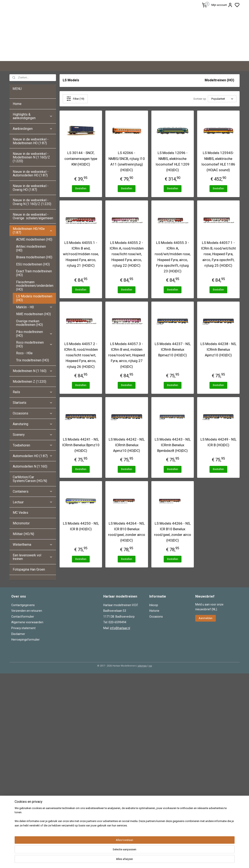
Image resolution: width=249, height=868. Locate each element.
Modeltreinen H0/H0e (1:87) (33, 231)
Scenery (33, 435)
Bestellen (81, 188)
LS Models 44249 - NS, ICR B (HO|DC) (218, 442)
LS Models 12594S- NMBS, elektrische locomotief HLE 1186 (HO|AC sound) (218, 161)
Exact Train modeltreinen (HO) (34, 273)
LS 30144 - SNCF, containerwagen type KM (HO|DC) (81, 158)
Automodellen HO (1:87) (33, 456)
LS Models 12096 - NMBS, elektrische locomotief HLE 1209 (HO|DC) (172, 161)
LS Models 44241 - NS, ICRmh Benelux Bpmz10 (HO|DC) (81, 445)
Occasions (33, 413)
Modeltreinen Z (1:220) (29, 382)
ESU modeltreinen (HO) (33, 264)
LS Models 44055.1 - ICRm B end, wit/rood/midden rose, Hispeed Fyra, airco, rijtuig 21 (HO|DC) (81, 254)
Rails (33, 392)
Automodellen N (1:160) (30, 466)
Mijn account (222, 5)
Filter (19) (75, 99)
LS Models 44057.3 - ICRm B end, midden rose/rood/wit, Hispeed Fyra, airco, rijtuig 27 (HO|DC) (127, 355)
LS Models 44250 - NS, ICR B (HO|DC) (81, 526)
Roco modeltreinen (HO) (34, 344)
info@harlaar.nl (120, 628)
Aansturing (33, 424)
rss (150, 666)
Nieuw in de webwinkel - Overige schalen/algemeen (33, 216)
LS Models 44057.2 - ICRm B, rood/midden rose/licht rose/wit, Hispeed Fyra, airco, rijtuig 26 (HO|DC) (81, 355)
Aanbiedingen (33, 129)
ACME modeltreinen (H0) (34, 239)
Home (17, 104)
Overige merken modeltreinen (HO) (29, 323)
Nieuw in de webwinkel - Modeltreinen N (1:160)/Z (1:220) (31, 157)
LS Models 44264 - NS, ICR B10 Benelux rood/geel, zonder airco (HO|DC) (127, 532)
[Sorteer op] (222, 99)
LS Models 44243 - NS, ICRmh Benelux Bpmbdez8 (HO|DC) (172, 445)
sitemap (142, 666)
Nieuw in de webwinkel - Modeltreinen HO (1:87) (31, 141)
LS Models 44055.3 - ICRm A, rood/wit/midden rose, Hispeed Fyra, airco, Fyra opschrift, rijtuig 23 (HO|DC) (172, 257)
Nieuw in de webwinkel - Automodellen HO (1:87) (31, 174)
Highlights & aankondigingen (33, 116)
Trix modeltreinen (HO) (33, 360)
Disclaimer (18, 634)
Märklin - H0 (34, 307)
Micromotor (21, 523)
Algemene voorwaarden (27, 622)
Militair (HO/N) (23, 534)
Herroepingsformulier (26, 640)
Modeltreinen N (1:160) (33, 371)
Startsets (33, 403)
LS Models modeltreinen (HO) (34, 298)
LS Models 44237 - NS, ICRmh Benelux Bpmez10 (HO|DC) (172, 349)
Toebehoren (33, 445)
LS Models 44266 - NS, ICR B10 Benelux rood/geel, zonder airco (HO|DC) (172, 532)
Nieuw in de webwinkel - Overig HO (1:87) (31, 188)
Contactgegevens (23, 605)
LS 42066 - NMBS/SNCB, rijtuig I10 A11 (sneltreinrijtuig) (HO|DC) (126, 161)
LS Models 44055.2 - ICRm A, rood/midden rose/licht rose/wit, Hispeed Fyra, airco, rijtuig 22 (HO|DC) (127, 254)
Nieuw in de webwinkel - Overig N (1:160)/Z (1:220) (32, 202)
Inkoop (154, 605)
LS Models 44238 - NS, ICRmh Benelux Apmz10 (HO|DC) (218, 349)
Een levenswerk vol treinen (33, 557)
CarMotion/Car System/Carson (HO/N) (30, 479)
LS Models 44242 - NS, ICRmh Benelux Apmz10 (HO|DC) (127, 445)
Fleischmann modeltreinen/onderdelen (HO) (35, 286)
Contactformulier (23, 617)
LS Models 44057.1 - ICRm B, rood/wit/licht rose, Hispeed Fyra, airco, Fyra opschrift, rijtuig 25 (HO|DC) (218, 254)
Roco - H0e (24, 353)
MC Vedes (20, 513)
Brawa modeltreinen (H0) (34, 257)
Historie (154, 611)
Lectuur (33, 502)
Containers (33, 491)
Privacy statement (23, 628)
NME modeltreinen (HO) (33, 314)
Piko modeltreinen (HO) (34, 334)
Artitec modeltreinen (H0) (31, 248)
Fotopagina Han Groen (29, 569)
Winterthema (33, 545)
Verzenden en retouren (27, 611)
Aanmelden (206, 618)
